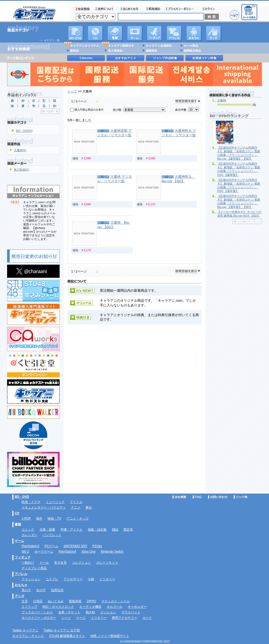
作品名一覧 (52, 111)
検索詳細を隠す (188, 101)
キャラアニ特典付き (121, 46)
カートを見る (249, 12)
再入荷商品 (115, 51)
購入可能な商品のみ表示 (89, 110)
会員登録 (83, 9)
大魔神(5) (20, 150)
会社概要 (179, 497)
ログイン (209, 9)
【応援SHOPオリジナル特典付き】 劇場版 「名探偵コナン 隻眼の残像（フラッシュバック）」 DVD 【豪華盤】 (239, 169)
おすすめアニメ (126, 58)
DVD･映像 (76, 33)
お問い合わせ (218, 497)
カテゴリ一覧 (52, 40)
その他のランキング (249, 221)
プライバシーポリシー (182, 9)
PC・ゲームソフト (135, 33)
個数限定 (152, 51)
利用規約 (153, 9)
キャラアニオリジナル (85, 46)
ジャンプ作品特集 (165, 58)
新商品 (74, 51)
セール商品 (191, 46)
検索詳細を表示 (188, 271)
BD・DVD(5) (24, 131)
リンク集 (241, 497)
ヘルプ (234, 15)
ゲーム (19, 541)
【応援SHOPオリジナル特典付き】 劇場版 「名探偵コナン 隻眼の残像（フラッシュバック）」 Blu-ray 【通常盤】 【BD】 (239, 201)
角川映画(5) (21, 170)
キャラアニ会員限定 (159, 46)
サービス (131, 9)
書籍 (115, 33)
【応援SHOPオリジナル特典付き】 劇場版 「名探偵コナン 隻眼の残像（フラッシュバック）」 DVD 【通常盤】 (239, 185)
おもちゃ (194, 33)
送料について (105, 9)
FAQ (197, 497)
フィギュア (154, 33)
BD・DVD (22, 497)
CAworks (86, 58)
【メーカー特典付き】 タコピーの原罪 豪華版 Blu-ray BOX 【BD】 (239, 214)
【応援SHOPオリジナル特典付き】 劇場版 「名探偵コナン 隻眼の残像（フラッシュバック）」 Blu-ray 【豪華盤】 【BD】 (239, 153)
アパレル (174, 33)
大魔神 (222, 100)
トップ (72, 91)
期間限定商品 (192, 51)
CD (95, 33)
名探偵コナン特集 (204, 58)
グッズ (214, 33)
